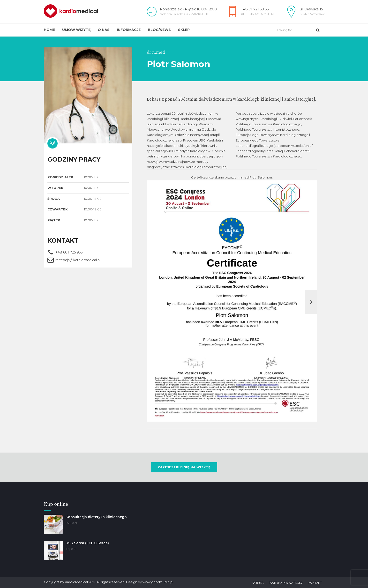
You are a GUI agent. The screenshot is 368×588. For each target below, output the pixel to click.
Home (49, 30)
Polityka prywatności (286, 583)
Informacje (129, 30)
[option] (232, 302)
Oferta (258, 583)
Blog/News (159, 30)
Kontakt (315, 583)
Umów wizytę (76, 30)
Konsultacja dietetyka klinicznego (96, 517)
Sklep (184, 30)
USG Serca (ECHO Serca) (87, 543)
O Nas (104, 30)
